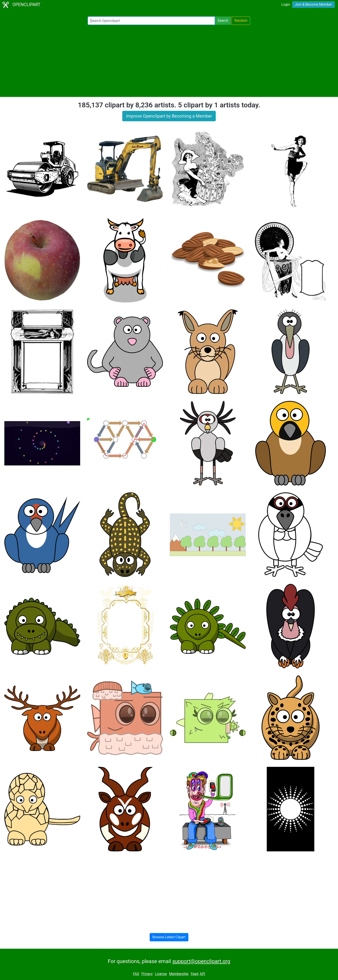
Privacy (147, 974)
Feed (195, 974)
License (161, 974)
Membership (179, 974)
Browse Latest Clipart (169, 937)
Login (286, 4)
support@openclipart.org (201, 961)
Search (223, 21)
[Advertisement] (169, 61)
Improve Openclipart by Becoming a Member (169, 116)
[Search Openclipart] (151, 21)
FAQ (136, 974)
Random (241, 21)
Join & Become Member (313, 4)
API (202, 974)
